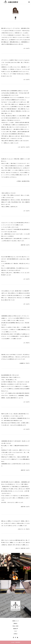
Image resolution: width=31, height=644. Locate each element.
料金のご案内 (15, 626)
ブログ (15, 631)
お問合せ (15, 634)
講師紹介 (15, 623)
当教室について (15, 621)
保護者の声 (15, 629)
